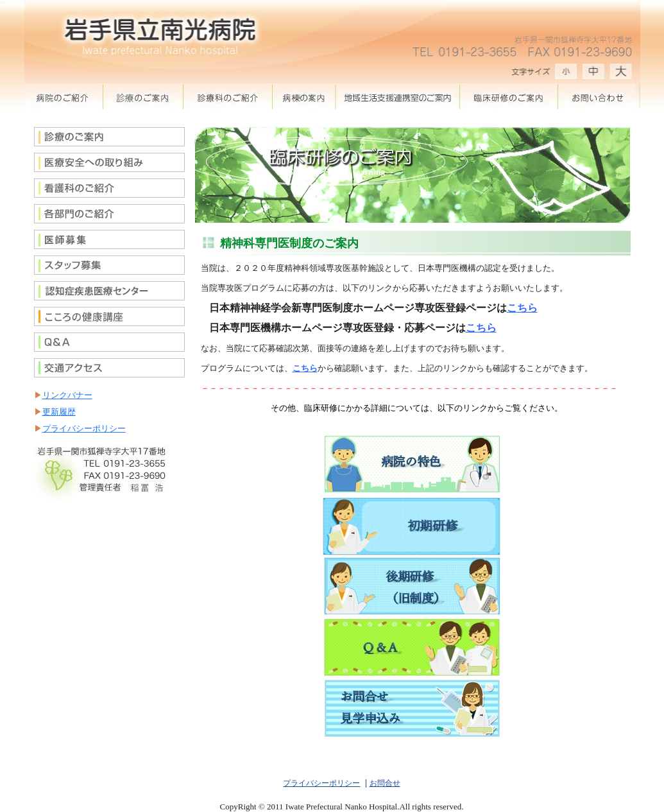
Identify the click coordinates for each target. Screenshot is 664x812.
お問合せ (597, 96)
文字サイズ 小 (624, 74)
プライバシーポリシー (84, 428)
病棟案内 (304, 96)
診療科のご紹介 (228, 96)
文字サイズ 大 (566, 74)
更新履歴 (59, 412)
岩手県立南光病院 (172, 29)
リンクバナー (67, 395)
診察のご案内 (143, 96)
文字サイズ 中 (595, 74)
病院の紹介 (64, 96)
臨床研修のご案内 (510, 96)
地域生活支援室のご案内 (398, 96)
